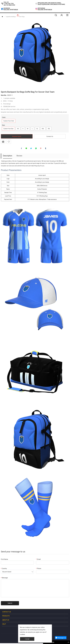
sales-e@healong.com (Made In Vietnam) (51, 4)
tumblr (46, 149)
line (27, 149)
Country (4, 569)
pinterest (41, 149)
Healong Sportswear (11, 10)
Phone (39, 569)
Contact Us (50, 136)
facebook (22, 149)
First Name (4, 560)
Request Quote (17, 136)
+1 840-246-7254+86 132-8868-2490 (9, 4)
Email (38, 560)
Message (4, 579)
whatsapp (36, 149)
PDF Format (3, 142)
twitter (31, 149)
